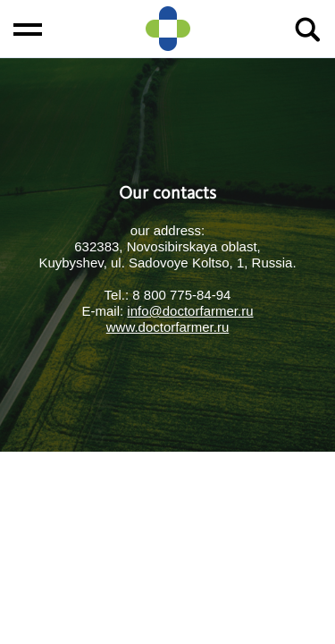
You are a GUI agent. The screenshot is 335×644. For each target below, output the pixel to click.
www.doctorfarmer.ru (168, 327)
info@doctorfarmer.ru (190, 311)
